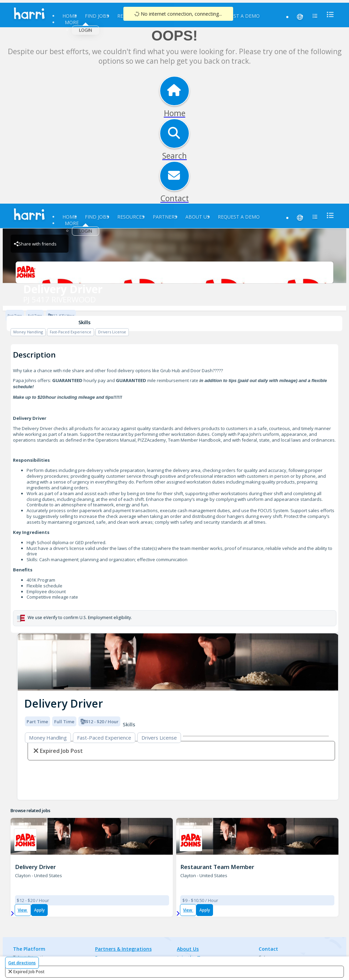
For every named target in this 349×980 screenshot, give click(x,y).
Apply (39, 910)
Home (70, 16)
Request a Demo (239, 16)
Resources (131, 217)
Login (86, 30)
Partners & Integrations (123, 949)
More (72, 22)
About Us (198, 217)
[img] (178, 662)
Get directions (22, 963)
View (23, 910)
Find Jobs (97, 16)
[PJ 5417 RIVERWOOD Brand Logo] (174, 272)
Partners (165, 217)
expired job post (29, 972)
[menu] (328, 14)
